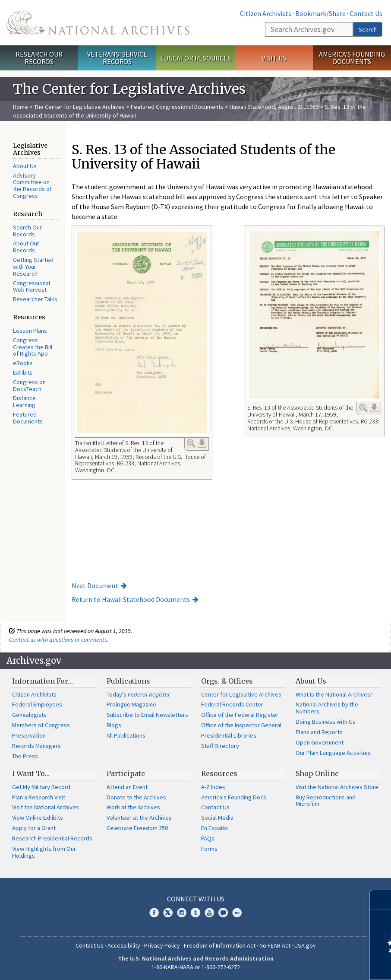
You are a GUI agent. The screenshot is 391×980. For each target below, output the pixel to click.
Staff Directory (220, 746)
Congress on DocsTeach (29, 385)
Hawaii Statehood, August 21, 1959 (274, 107)
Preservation (29, 735)
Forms (209, 849)
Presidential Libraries (229, 735)
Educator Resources (195, 58)
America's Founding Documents (352, 58)
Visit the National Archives (46, 807)
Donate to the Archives (136, 797)
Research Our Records (39, 58)
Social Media (217, 818)
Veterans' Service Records (117, 58)
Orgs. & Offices (227, 681)
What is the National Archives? (334, 694)
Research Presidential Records (52, 838)
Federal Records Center (232, 704)
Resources (219, 773)
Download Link (202, 443)
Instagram (182, 913)
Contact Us (366, 13)
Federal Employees (37, 704)
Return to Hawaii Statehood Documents (131, 599)
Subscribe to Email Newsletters (147, 715)
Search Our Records (27, 231)
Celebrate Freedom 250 (137, 828)
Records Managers (36, 746)
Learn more (314, 964)
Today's (138, 694)
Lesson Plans (30, 331)
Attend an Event (127, 787)
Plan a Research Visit (39, 797)
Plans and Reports (319, 732)
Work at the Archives (133, 807)
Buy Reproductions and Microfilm (326, 801)
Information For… (43, 681)
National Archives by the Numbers (327, 708)
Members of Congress (41, 725)
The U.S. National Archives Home (98, 23)
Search (368, 29)
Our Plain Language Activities (333, 753)
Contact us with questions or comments (58, 640)
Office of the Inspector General (241, 725)
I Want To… (31, 773)
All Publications (126, 735)
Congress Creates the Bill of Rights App (33, 347)
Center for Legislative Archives (241, 694)
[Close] (381, 900)
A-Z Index (213, 787)
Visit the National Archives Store (337, 787)
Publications (128, 681)
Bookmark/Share (320, 13)
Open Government (320, 742)
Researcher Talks (35, 299)
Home (20, 107)
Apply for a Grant (34, 828)
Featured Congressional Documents (177, 107)
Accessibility (124, 945)
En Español (215, 828)
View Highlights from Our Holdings (44, 852)
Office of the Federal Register (240, 715)
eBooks (23, 363)
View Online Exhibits (38, 818)
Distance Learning (24, 401)
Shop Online (317, 773)
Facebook (154, 913)
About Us (25, 166)
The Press (25, 756)
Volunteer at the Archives (139, 818)
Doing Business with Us (326, 722)
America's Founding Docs (234, 797)
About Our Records (26, 247)
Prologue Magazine (131, 704)
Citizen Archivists (266, 13)
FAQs (208, 838)
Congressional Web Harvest (32, 286)
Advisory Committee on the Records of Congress (32, 186)
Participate (126, 773)
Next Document (95, 585)
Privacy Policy (162, 945)
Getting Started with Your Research (33, 267)
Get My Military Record (41, 787)
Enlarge (191, 443)
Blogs (114, 725)
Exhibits (23, 372)
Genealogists (29, 715)
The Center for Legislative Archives (79, 107)
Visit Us (274, 58)
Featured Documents (28, 418)
